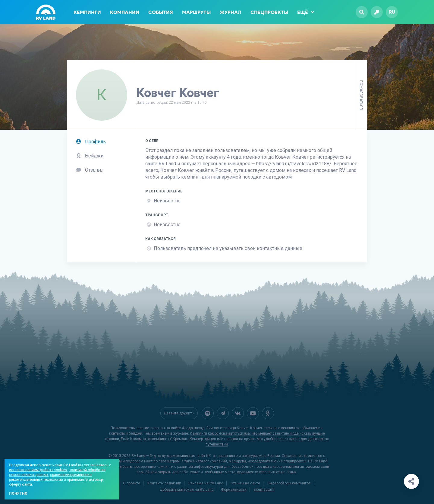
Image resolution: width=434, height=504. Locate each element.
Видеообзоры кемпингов (289, 483)
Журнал (231, 12)
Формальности (234, 490)
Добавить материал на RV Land (187, 490)
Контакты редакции (164, 483)
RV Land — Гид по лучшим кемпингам (164, 456)
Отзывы (90, 170)
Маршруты (196, 12)
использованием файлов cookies (38, 470)
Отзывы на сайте (245, 483)
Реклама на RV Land (206, 483)
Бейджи (90, 156)
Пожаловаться (361, 95)
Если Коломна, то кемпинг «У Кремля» (154, 439)
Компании (125, 12)
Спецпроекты (269, 12)
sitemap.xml (264, 490)
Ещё (306, 12)
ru (392, 12)
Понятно (18, 493)
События (161, 12)
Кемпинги (87, 12)
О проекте (132, 483)
